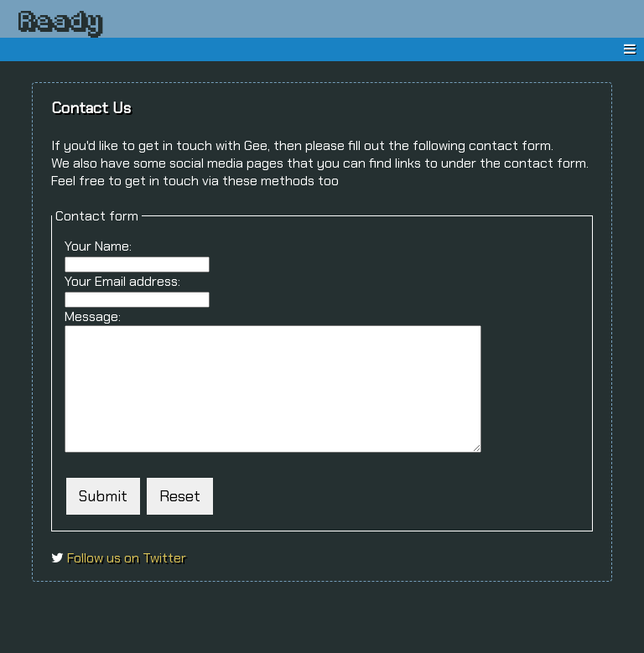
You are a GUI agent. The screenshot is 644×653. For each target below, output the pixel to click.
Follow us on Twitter (125, 583)
